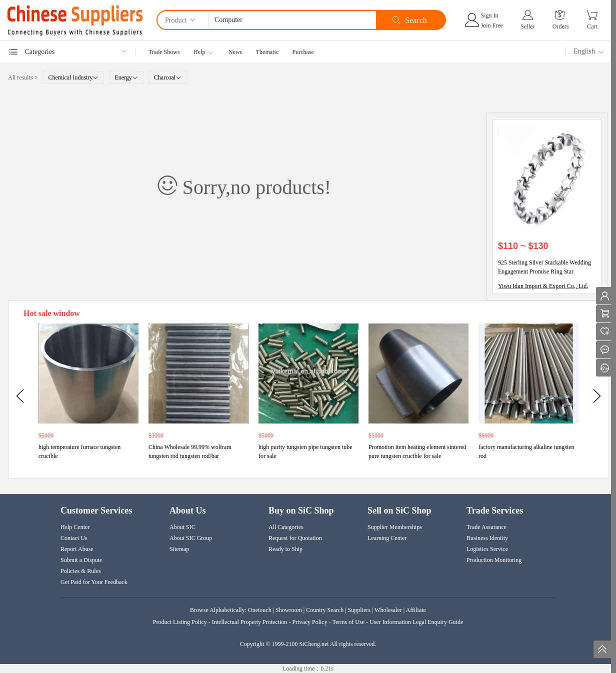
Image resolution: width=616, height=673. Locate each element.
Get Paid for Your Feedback (94, 582)
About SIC (182, 527)
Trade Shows (164, 52)
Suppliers (359, 610)
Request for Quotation (295, 538)
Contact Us (74, 538)
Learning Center (387, 538)
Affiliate (416, 610)
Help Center (75, 527)
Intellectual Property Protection (250, 622)
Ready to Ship (285, 549)
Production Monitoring (494, 560)
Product (181, 20)
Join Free (492, 25)
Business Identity (487, 538)
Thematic (267, 52)
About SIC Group (191, 538)
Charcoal (168, 77)
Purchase (303, 52)
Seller (527, 26)
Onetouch (260, 610)
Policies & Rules (81, 571)
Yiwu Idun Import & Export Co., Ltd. (543, 286)
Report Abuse (77, 549)
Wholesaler (388, 610)
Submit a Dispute (81, 560)
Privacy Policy (309, 622)
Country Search (325, 610)
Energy (126, 77)
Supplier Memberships (395, 527)
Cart (592, 26)
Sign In (490, 15)
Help (199, 52)
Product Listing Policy (181, 622)
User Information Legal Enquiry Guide (416, 622)
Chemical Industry (73, 77)
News (235, 52)
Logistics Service (487, 549)
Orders (561, 26)
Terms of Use (348, 622)
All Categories (286, 527)
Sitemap (179, 549)
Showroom (289, 610)
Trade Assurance (486, 527)
